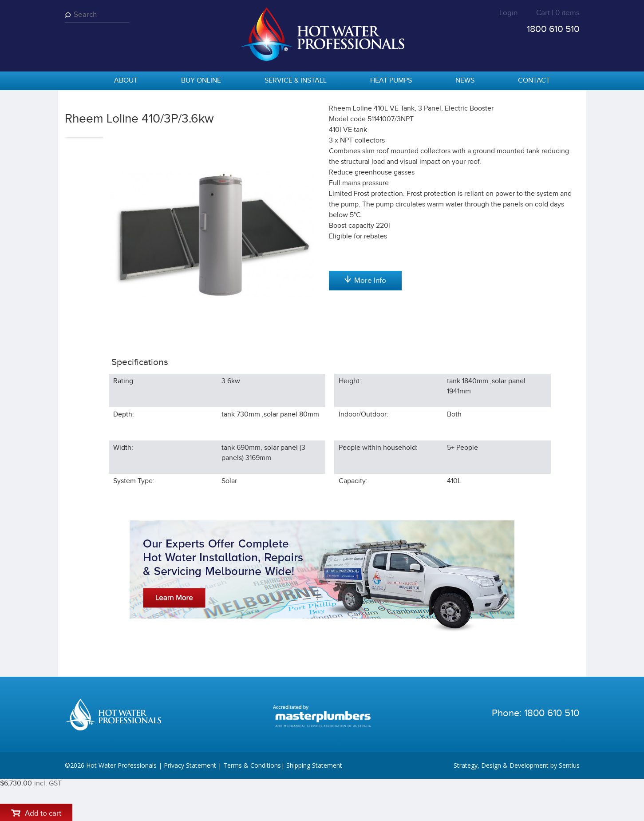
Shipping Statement (314, 807)
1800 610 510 (553, 29)
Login (508, 13)
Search (69, 15)
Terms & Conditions (252, 807)
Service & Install (296, 81)
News (465, 81)
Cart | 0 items (558, 13)
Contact (534, 81)
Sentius (569, 807)
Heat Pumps (391, 81)
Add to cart (365, 174)
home (76, 81)
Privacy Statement (190, 807)
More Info (365, 373)
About (126, 81)
